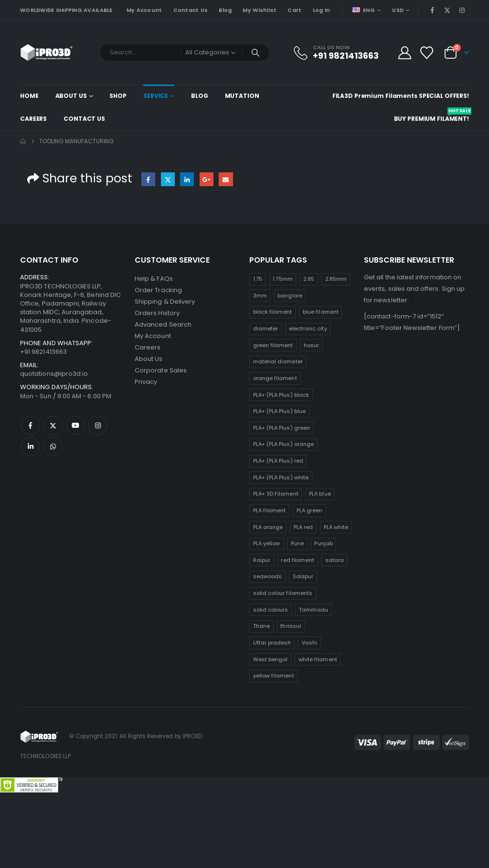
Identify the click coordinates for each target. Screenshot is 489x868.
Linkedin (31, 446)
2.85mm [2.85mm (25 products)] (336, 279)
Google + (207, 179)
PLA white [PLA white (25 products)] (336, 527)
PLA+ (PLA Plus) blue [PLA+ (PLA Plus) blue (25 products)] (279, 411)
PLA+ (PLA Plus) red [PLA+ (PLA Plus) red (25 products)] (278, 461)
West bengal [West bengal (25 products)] (271, 659)
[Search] (256, 53)
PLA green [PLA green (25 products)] (310, 510)
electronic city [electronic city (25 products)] (308, 328)
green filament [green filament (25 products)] (273, 345)
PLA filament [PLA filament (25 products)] (270, 510)
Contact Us (191, 10)
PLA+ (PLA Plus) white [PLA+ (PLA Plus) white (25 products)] (281, 477)
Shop (118, 96)
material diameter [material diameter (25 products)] (278, 361)
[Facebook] (432, 10)
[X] (447, 10)
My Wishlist (260, 10)
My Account (144, 10)
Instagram (98, 425)
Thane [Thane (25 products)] (261, 626)
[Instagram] (462, 10)
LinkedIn (187, 179)
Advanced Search (163, 324)
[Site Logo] (47, 53)
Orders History (157, 313)
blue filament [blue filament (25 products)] (321, 312)
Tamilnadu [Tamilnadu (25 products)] (314, 610)
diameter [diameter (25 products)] (266, 328)
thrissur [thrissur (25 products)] (291, 626)
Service (156, 96)
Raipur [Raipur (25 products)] (262, 560)
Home (29, 96)
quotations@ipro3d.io (54, 374)
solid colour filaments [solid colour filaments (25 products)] (283, 593)
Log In (322, 10)
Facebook (148, 179)
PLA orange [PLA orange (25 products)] (268, 527)
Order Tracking (158, 290)
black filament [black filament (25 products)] (273, 312)
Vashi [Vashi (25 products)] (309, 643)
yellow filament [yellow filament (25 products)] (274, 676)
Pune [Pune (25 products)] (297, 543)
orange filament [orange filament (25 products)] (275, 378)
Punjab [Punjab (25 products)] (323, 543)
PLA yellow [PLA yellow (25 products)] (267, 543)
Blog (225, 10)
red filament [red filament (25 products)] (298, 560)
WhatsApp (53, 446)
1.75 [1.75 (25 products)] (258, 279)
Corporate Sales (161, 370)
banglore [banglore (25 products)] (290, 296)
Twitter (168, 179)
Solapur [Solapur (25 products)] (303, 576)
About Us (71, 96)
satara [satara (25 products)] (335, 560)
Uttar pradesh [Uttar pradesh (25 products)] (272, 643)
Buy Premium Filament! (431, 115)
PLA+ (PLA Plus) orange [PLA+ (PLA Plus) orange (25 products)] (283, 444)
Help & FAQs (154, 279)
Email (226, 179)
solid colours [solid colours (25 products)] (271, 610)
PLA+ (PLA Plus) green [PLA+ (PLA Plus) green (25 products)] (282, 428)
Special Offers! (444, 96)
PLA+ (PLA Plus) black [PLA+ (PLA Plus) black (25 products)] (281, 395)
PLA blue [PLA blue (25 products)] (320, 494)
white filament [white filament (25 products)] (318, 659)
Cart (294, 10)
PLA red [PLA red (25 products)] (303, 527)
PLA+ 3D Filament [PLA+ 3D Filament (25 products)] (276, 494)
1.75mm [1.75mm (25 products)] (282, 279)
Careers (33, 119)
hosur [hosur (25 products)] (311, 345)
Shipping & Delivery (165, 302)
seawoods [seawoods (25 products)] (268, 576)
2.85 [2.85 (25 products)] (309, 279)
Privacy (146, 382)
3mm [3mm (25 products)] (260, 296)
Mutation (242, 96)
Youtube (75, 425)
